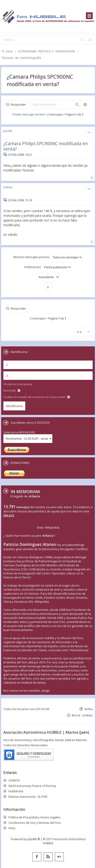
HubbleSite (16, 791)
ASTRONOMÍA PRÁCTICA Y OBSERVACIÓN (46, 51)
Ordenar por (48, 267)
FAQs (12, 828)
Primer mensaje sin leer (29, 114)
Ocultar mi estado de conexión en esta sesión (37, 397)
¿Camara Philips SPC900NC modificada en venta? (40, 80)
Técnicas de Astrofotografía (21, 58)
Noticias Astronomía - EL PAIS (28, 797)
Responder (18, 104)
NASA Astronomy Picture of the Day (32, 786)
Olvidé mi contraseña (18, 384)
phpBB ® (34, 839)
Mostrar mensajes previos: (48, 257)
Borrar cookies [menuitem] (82, 715)
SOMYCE (14, 780)
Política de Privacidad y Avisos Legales (34, 817)
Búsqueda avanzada (85, 104)
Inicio (10, 51)
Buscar (77, 104)
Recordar (12, 390)
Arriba (89, 709)
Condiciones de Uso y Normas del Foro (35, 823)
